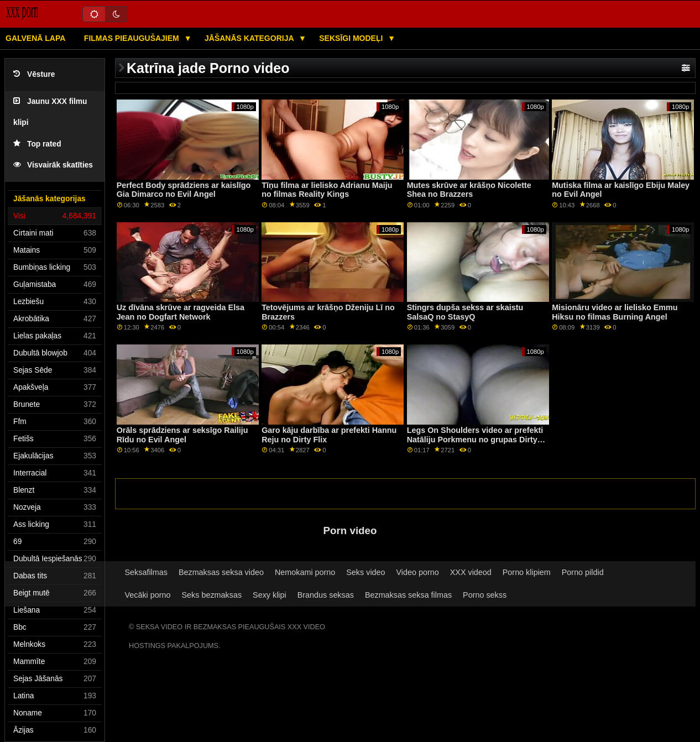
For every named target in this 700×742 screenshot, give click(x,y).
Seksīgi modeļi (352, 38)
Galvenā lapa (35, 38)
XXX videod (471, 572)
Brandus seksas (326, 595)
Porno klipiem (527, 572)
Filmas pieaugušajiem (133, 38)
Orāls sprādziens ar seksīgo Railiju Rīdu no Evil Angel (182, 435)
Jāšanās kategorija (250, 38)
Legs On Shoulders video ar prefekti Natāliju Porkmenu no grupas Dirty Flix (475, 439)
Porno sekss (485, 595)
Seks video (365, 572)
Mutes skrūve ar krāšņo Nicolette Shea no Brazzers (469, 190)
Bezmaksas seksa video (221, 572)
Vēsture (34, 74)
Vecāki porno (148, 595)
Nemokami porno (305, 572)
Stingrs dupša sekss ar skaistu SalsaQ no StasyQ (465, 312)
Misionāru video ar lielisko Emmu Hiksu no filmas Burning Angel (615, 312)
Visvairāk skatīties (53, 165)
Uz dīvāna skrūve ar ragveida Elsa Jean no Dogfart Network (181, 312)
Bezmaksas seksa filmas (408, 595)
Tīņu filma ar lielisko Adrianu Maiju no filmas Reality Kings (327, 190)
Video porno (418, 572)
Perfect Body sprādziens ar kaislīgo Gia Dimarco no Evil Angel (184, 190)
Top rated (37, 144)
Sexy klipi (270, 595)
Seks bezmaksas (212, 595)
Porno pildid (583, 572)
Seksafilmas (146, 572)
